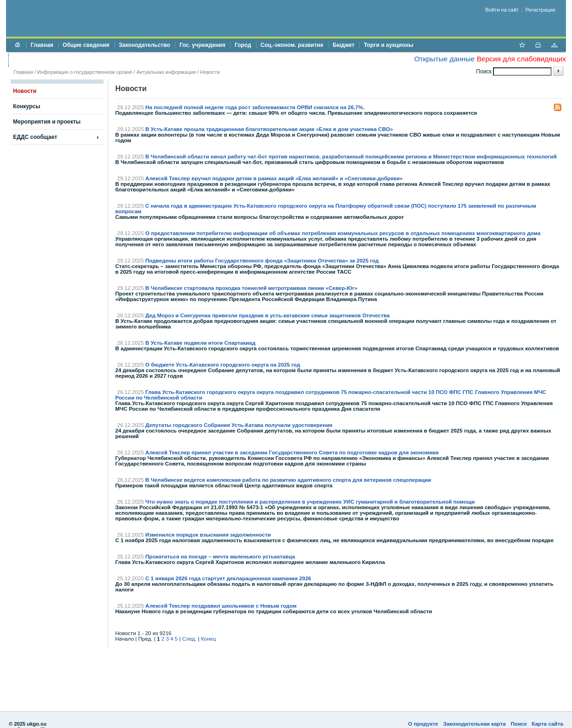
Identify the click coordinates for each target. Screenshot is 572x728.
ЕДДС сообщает (35, 137)
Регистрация (540, 10)
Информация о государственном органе (85, 72)
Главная (42, 45)
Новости (210, 72)
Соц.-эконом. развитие (292, 45)
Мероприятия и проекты (47, 122)
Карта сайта (547, 724)
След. (189, 639)
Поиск (519, 724)
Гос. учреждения (202, 45)
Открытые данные (444, 59)
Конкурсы (27, 106)
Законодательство (145, 45)
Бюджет (344, 45)
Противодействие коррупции (53, 60)
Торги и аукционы (389, 45)
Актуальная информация (166, 72)
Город (243, 45)
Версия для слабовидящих (521, 59)
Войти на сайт (502, 10)
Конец (208, 639)
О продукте (423, 724)
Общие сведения (86, 45)
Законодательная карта (475, 724)
